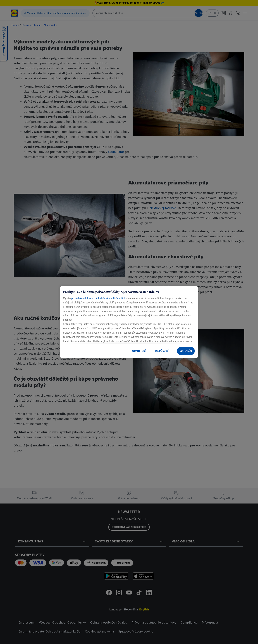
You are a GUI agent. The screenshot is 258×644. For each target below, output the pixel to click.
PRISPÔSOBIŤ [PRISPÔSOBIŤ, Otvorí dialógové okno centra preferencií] (162, 351)
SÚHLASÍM (186, 351)
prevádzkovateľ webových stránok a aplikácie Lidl (98, 298)
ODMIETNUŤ (139, 351)
